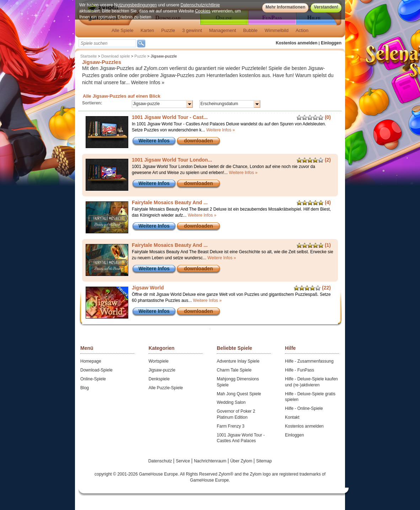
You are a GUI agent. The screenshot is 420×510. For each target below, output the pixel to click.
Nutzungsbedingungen (135, 5)
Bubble (250, 30)
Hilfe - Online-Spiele (304, 408)
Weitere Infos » (148, 82)
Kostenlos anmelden (297, 43)
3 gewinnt (192, 30)
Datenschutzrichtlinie (200, 5)
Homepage (91, 361)
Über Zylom (242, 461)
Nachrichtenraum (211, 461)
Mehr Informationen (285, 7)
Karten (147, 30)
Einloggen (331, 43)
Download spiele (116, 56)
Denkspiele (159, 379)
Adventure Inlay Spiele (238, 361)
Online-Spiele (93, 379)
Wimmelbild (277, 30)
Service (184, 461)
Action (302, 30)
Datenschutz (161, 461)
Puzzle (168, 30)
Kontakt (292, 417)
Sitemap (264, 461)
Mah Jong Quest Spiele (239, 394)
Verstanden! (326, 7)
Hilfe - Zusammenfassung (309, 361)
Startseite (88, 56)
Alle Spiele (122, 30)
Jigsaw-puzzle (162, 370)
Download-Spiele (96, 370)
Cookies (203, 11)
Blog (85, 388)
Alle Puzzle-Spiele (166, 388)
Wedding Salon (231, 402)
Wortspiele (158, 361)
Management (222, 30)
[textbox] (107, 43)
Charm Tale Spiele (234, 370)
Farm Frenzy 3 (231, 426)
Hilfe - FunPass (300, 370)
